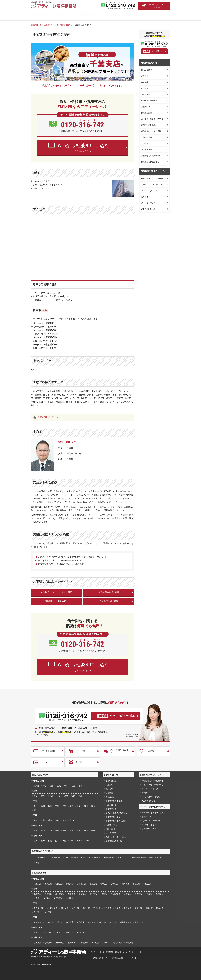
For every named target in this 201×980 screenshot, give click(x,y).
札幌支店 (37, 884)
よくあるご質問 (111, 15)
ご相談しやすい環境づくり (152, 185)
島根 (64, 830)
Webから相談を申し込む (116, 716)
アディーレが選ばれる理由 (153, 813)
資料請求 (145, 197)
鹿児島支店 (118, 943)
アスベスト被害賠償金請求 (135, 858)
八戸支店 (115, 884)
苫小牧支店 (82, 884)
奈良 (57, 820)
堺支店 (60, 922)
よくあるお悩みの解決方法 (152, 119)
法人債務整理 (147, 150)
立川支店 (48, 894)
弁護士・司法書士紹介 (151, 821)
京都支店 (81, 922)
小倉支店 (48, 943)
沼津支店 (97, 908)
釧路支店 (70, 884)
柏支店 (37, 898)
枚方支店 (70, 922)
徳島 (71, 830)
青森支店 (104, 884)
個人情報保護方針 (118, 958)
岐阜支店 (108, 908)
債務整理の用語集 (148, 125)
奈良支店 (113, 922)
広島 (36, 830)
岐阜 (50, 806)
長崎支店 (72, 943)
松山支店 (81, 932)
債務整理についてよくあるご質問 (56, 592)
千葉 (59, 796)
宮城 (59, 786)
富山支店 (48, 912)
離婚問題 (75, 858)
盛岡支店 (126, 884)
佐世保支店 (83, 943)
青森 (45, 786)
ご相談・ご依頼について (64, 15)
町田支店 (72, 894)
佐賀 (50, 841)
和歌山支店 (139, 922)
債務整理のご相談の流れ (56, 601)
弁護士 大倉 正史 (67, 442)
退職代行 (97, 858)
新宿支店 (82, 894)
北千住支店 (60, 894)
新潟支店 (127, 908)
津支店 (118, 908)
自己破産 (145, 88)
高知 (93, 830)
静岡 (43, 806)
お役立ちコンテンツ (159, 15)
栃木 (73, 796)
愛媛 (79, 830)
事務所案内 (146, 817)
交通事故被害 (39, 858)
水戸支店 (46, 898)
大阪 (36, 820)
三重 (57, 806)
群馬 (80, 796)
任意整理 (145, 76)
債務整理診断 (147, 113)
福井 (36, 810)
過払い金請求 (147, 70)
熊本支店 (95, 943)
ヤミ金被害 (146, 95)
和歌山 (72, 820)
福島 (80, 786)
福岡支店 (37, 943)
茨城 (66, 796)
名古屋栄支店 (52, 908)
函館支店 (59, 884)
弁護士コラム (147, 107)
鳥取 (57, 830)
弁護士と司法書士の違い (151, 156)
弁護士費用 (146, 144)
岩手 (52, 786)
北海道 (37, 786)
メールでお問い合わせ (150, 203)
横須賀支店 (116, 894)
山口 (50, 830)
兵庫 (50, 820)
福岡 (36, 841)
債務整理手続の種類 (109, 601)
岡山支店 (59, 932)
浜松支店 (86, 908)
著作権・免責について (100, 958)
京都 (43, 820)
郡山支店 (147, 884)
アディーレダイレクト (150, 191)
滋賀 (64, 820)
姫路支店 (102, 922)
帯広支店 (93, 884)
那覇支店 (129, 943)
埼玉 (52, 796)
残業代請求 (86, 858)
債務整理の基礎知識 (90, 15)
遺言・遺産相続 (156, 858)
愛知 (36, 806)
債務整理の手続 (41, 15)
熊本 (57, 841)
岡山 (43, 830)
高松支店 (70, 932)
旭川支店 (48, 884)
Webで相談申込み (154, 51)
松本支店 (160, 908)
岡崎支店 (64, 908)
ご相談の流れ (147, 137)
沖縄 (88, 841)
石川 (86, 806)
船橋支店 (160, 894)
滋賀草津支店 (126, 922)
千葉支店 (149, 894)
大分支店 (106, 943)
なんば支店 (49, 922)
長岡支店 (138, 908)
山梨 (79, 806)
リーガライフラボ (149, 829)
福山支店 (48, 932)
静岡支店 (75, 908)
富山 (93, 806)
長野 (71, 806)
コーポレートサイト (150, 825)
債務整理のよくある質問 (151, 131)
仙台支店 (136, 884)
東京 (36, 796)
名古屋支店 (38, 908)
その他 (37, 863)
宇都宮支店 (58, 898)
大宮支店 (127, 894)
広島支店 (37, 932)
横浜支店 (93, 894)
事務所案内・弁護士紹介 (134, 15)
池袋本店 (37, 894)
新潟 (64, 806)
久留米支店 (60, 943)
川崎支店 (104, 894)
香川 (86, 830)
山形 (73, 786)
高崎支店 (70, 898)
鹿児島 (79, 841)
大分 (64, 841)
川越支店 (138, 894)
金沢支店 (37, 912)
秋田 (66, 786)
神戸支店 (91, 922)
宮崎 (71, 841)
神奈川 (44, 796)
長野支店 (149, 908)
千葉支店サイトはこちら (49, 417)
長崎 (43, 841)
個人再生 (145, 82)
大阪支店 (37, 922)
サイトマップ (132, 958)
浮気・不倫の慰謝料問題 (58, 858)
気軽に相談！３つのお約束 (152, 178)
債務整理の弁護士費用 (109, 592)
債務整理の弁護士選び (150, 162)
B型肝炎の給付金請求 (113, 858)
